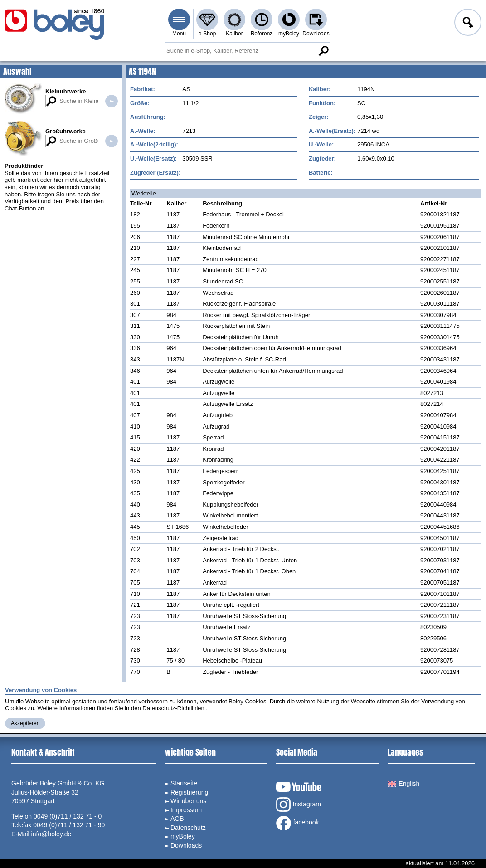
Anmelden (467, 24)
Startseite (184, 783)
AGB (177, 819)
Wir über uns (188, 801)
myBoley (289, 34)
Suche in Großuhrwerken (112, 141)
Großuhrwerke (66, 131)
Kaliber (234, 34)
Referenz (262, 34)
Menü (179, 34)
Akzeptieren (25, 723)
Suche (323, 51)
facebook (298, 823)
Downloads (316, 34)
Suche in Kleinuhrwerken (112, 101)
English (403, 784)
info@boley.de (51, 834)
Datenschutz (188, 828)
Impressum (186, 810)
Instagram (299, 805)
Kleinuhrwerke (66, 91)
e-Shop (207, 34)
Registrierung (189, 792)
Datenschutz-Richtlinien (173, 708)
